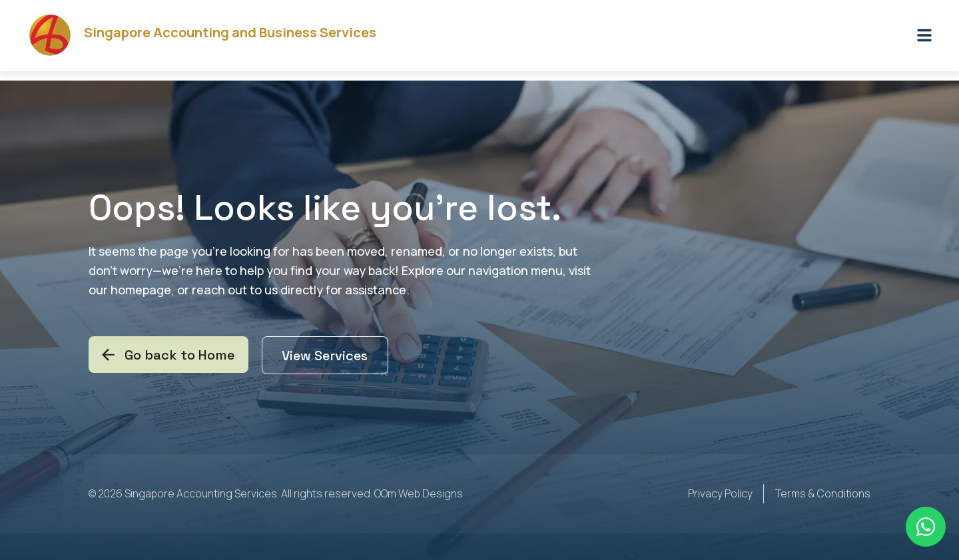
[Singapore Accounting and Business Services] (55, 40)
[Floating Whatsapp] (926, 527)
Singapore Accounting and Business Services (239, 38)
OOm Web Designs (419, 495)
